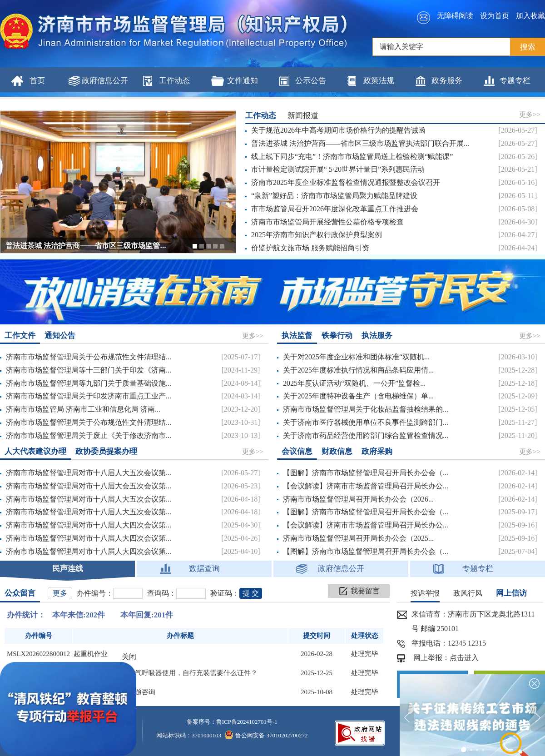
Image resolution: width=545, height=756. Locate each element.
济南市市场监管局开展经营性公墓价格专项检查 (327, 222)
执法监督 (297, 336)
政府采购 (377, 451)
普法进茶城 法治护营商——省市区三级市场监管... (86, 246)
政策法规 (379, 81)
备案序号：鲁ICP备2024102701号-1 (232, 722)
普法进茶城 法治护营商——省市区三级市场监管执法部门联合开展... (360, 143)
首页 (37, 81)
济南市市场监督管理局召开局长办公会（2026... (358, 499)
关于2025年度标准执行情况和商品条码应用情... (358, 370)
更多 (60, 593)
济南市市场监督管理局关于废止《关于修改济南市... (89, 435)
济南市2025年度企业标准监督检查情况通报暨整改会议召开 (346, 182)
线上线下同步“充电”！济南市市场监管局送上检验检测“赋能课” (352, 157)
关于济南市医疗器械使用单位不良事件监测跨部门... (366, 422)
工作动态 (174, 81)
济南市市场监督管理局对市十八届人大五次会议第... (89, 473)
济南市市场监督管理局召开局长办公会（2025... (358, 538)
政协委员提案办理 (106, 451)
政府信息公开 (105, 81)
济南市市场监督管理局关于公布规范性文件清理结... (89, 357)
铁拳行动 (337, 336)
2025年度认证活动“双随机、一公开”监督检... (354, 383)
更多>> (530, 114)
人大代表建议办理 (35, 451)
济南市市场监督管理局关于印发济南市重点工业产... (89, 396)
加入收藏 (530, 16)
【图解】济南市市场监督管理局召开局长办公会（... (366, 473)
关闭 (129, 657)
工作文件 (20, 336)
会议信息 (297, 451)
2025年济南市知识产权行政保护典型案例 (317, 235)
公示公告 (311, 81)
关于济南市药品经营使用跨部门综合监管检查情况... (366, 435)
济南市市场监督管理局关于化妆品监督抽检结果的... (366, 409)
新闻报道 (303, 116)
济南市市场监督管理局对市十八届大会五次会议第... (89, 486)
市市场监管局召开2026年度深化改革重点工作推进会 (335, 209)
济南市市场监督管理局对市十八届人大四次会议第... (89, 525)
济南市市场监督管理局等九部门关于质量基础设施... (89, 383)
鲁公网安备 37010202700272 (266, 735)
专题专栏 (515, 81)
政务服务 (447, 81)
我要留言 (365, 591)
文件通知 (243, 81)
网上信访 (511, 593)
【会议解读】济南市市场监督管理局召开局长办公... (366, 486)
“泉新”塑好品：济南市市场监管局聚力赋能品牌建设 (334, 196)
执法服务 (377, 336)
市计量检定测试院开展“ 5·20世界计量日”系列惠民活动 (338, 169)
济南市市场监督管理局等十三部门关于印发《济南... (89, 370)
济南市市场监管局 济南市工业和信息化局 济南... (83, 409)
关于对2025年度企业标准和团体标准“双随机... (356, 357)
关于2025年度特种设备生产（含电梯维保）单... (358, 396)
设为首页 (495, 16)
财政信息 (337, 451)
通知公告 (60, 336)
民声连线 (68, 569)
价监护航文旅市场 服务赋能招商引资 (310, 248)
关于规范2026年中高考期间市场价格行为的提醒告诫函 (338, 130)
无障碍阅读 (455, 16)
